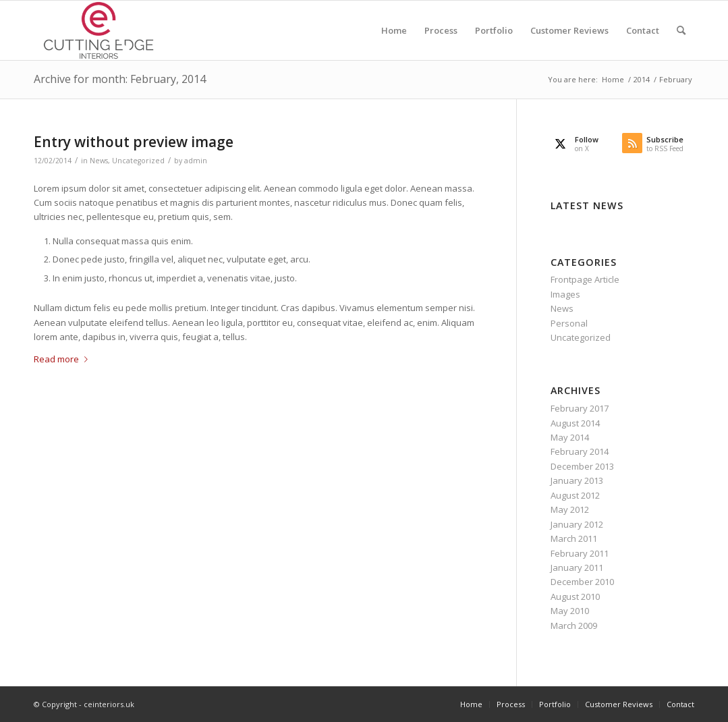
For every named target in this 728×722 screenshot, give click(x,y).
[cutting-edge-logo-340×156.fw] (99, 30)
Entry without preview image (134, 142)
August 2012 (575, 495)
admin (196, 161)
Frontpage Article (585, 279)
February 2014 (580, 451)
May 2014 (570, 437)
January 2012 (577, 524)
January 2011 (577, 567)
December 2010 (582, 582)
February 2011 (580, 553)
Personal (569, 323)
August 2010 (575, 596)
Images (565, 294)
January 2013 (577, 480)
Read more (63, 359)
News (99, 161)
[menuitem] (394, 30)
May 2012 (570, 509)
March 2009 (574, 626)
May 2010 (570, 611)
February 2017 (580, 408)
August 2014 (575, 423)
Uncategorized (138, 161)
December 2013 (582, 466)
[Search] (681, 30)
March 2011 (574, 538)
